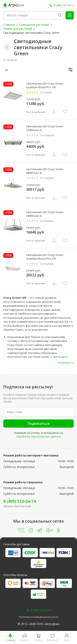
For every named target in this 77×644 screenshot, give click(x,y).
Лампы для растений (18, 29)
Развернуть (66, 363)
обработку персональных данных (39, 436)
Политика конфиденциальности (39, 617)
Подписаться (39, 424)
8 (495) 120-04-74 (20, 501)
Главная (9, 25)
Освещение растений (34, 25)
